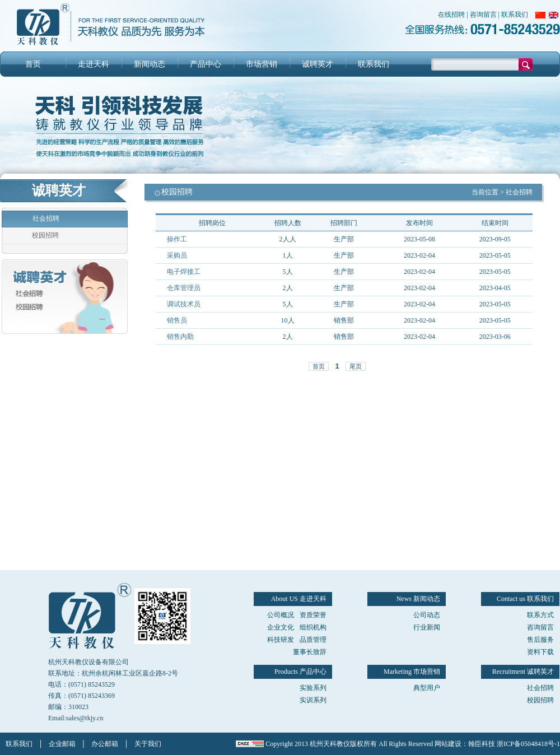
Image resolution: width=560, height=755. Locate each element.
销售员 (177, 320)
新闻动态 (150, 64)
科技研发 (281, 640)
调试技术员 (184, 304)
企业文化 (281, 627)
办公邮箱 (105, 744)
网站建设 (448, 744)
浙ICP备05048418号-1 (528, 744)
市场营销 (262, 64)
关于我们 (148, 744)
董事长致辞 (310, 652)
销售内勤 (180, 337)
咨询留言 (483, 15)
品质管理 (313, 640)
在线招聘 (451, 15)
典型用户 (427, 688)
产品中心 (206, 64)
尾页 (356, 366)
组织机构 (313, 627)
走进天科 (94, 64)
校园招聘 (45, 235)
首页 (33, 64)
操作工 (177, 239)
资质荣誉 (313, 615)
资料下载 (540, 652)
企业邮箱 (62, 744)
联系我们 (515, 15)
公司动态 (427, 615)
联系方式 (540, 615)
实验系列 (313, 688)
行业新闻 (427, 627)
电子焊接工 (184, 272)
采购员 (177, 255)
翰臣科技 (482, 744)
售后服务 (540, 640)
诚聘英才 (318, 64)
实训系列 (313, 700)
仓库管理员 (184, 288)
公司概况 (281, 615)
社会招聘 (46, 218)
